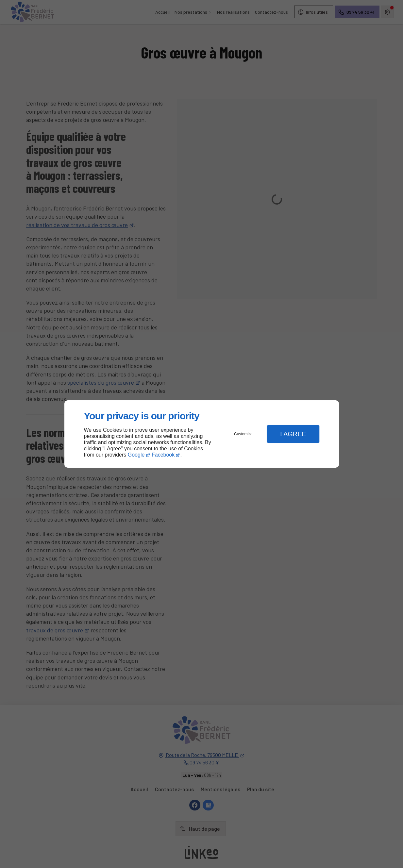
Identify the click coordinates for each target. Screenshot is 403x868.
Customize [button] (243, 434)
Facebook (163, 455)
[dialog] (202, 434)
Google (136, 455)
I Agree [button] (293, 434)
